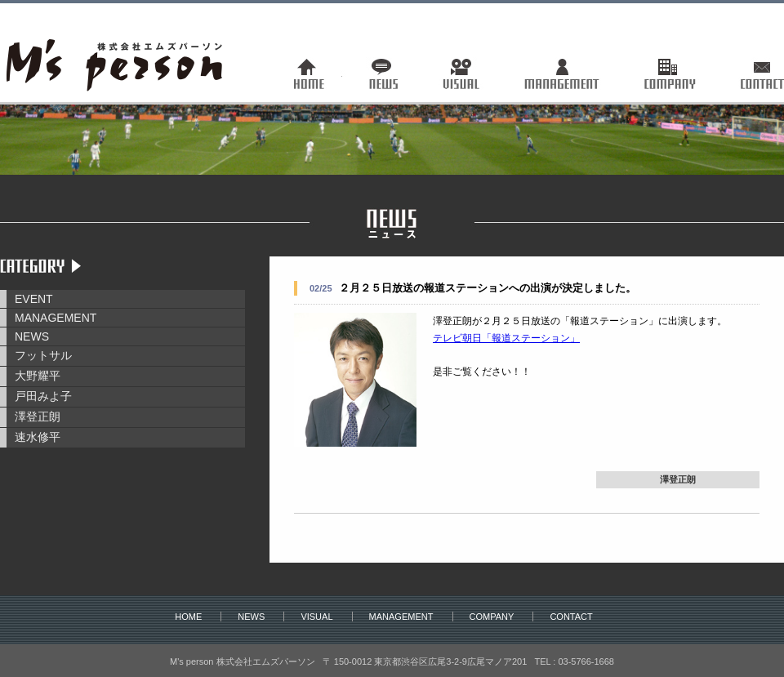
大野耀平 (38, 376)
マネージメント (560, 73)
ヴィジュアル (463, 73)
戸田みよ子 (43, 396)
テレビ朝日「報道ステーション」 (506, 338)
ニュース (385, 73)
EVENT (34, 299)
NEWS (32, 336)
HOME (188, 617)
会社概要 (667, 73)
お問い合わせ (750, 73)
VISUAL (316, 617)
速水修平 (38, 437)
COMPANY (492, 617)
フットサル (43, 355)
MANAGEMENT (56, 318)
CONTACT (571, 617)
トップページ (321, 73)
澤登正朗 (38, 416)
